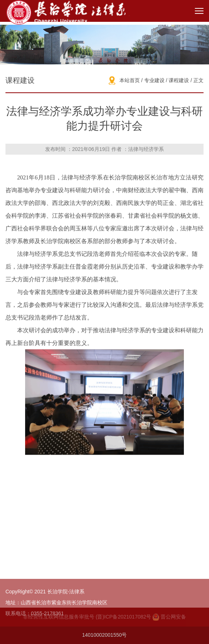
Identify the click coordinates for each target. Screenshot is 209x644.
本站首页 (130, 81)
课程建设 (179, 81)
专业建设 (154, 81)
